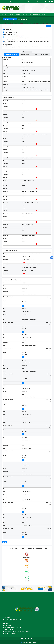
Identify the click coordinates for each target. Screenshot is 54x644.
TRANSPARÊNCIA (29, 15)
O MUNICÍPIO (12, 15)
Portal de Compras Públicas (17, 36)
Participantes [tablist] (45, 55)
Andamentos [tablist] (27, 52)
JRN (22, 642)
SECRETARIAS (18, 15)
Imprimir (48, 26)
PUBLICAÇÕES (44, 15)
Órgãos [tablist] (35, 55)
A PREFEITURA (7, 15)
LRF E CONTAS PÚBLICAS (36, 15)
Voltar (5, 542)
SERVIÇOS (23, 15)
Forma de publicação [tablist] (11, 55)
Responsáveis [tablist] (25, 55)
